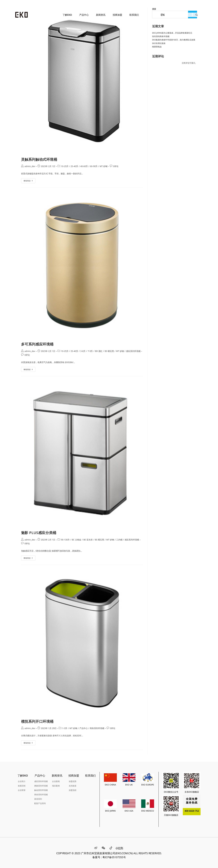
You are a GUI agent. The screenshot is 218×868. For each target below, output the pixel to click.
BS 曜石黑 (109, 351)
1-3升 (65, 728)
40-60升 (84, 166)
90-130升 (65, 540)
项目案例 (56, 786)
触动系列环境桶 (41, 790)
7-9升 (90, 351)
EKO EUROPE (148, 785)
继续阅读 (28, 180)
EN (163, 15)
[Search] (197, 15)
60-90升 (94, 166)
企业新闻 (56, 781)
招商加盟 (118, 15)
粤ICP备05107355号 (114, 857)
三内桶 (119, 540)
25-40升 (74, 166)
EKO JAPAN (110, 811)
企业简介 (22, 781)
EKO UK (129, 785)
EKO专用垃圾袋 (159, 43)
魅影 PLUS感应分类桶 (39, 533)
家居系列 (38, 799)
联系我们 (134, 15)
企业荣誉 (22, 790)
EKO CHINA (110, 785)
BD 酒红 (99, 351)
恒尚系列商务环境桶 (161, 36)
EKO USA (129, 811)
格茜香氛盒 (157, 47)
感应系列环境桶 (133, 351)
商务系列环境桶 (97, 728)
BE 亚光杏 (88, 540)
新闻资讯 (101, 15)
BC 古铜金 (77, 540)
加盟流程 (73, 790)
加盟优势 (73, 781)
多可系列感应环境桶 (37, 344)
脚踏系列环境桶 (41, 786)
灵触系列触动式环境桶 (39, 159)
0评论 (116, 166)
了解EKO (68, 15)
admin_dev (30, 166)
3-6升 (83, 351)
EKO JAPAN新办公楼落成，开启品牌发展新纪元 (172, 33)
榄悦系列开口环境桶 (37, 721)
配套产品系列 (40, 803)
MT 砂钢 (104, 166)
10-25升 (65, 166)
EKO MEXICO (148, 811)
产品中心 (85, 15)
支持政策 (73, 786)
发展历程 (22, 786)
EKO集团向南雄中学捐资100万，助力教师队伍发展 (174, 40)
